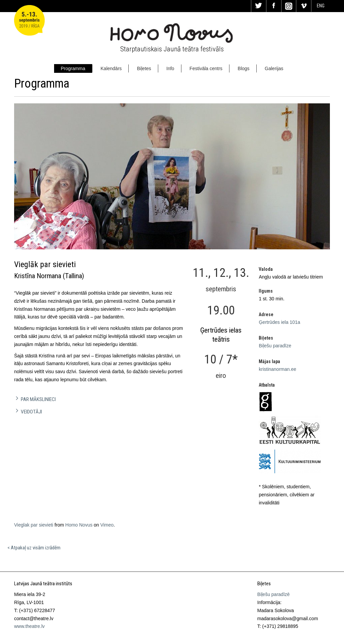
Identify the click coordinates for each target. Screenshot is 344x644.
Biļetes (144, 68)
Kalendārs (111, 68)
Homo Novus (79, 525)
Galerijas (274, 68)
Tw (259, 6)
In (289, 6)
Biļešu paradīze (275, 346)
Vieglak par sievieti (34, 525)
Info (170, 68)
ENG (321, 6)
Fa (274, 6)
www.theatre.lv (29, 626)
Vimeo (107, 525)
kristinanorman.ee (277, 369)
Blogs (244, 68)
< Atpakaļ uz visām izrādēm (34, 548)
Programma (73, 68)
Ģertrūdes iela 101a (279, 322)
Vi (304, 6)
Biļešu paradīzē (274, 594)
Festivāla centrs (206, 68)
